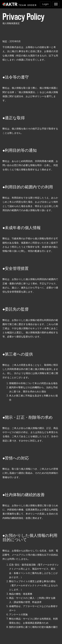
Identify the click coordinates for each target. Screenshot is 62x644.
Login (45, 4)
